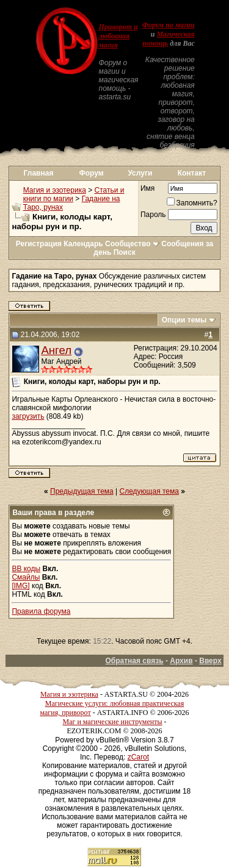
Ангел (56, 350)
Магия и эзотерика (55, 190)
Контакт (192, 173)
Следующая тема (149, 491)
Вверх (210, 661)
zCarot (138, 757)
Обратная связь (134, 661)
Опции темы (184, 320)
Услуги (140, 173)
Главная (39, 173)
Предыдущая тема (82, 491)
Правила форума (41, 611)
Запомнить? (192, 203)
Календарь (83, 244)
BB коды (26, 569)
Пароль (153, 215)
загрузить (28, 416)
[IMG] (20, 586)
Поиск (125, 252)
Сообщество (132, 244)
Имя (147, 188)
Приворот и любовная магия (118, 36)
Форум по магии (169, 25)
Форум (92, 173)
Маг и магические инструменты (113, 722)
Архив (181, 661)
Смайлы (26, 577)
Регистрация (39, 244)
